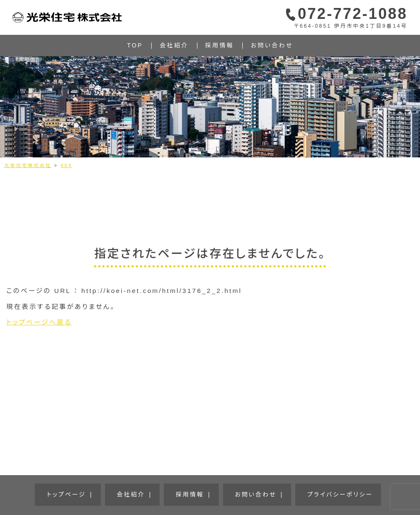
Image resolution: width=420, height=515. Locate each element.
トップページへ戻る (39, 322)
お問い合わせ (272, 45)
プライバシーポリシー (296, 488)
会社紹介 (174, 45)
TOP (135, 45)
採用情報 (220, 45)
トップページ (107, 488)
